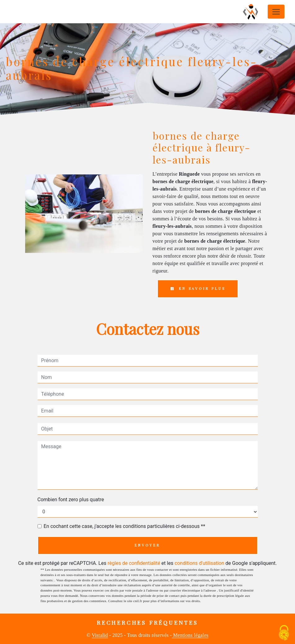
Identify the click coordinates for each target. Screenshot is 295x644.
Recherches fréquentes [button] (147, 622)
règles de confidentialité (134, 563)
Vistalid (100, 635)
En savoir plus (198, 288)
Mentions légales (190, 635)
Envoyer (147, 545)
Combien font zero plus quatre (71, 500)
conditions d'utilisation (199, 563)
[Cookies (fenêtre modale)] (284, 633)
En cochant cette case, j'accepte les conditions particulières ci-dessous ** (125, 526)
